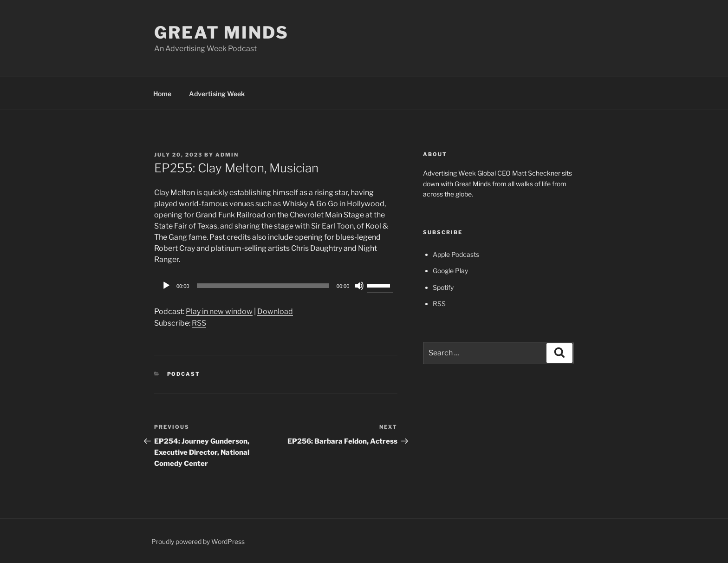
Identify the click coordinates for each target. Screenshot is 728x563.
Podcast (184, 374)
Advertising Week (217, 94)
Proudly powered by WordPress (198, 541)
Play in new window (219, 311)
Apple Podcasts (456, 254)
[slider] (263, 286)
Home (162, 94)
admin (227, 155)
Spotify (443, 287)
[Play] (166, 286)
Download (275, 311)
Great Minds (221, 33)
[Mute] (359, 286)
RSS (199, 323)
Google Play (450, 271)
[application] (276, 286)
